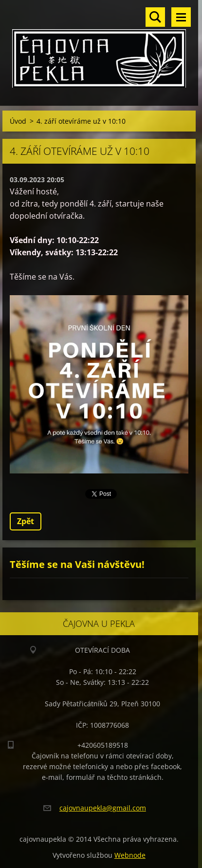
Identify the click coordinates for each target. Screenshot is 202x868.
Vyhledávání (155, 17)
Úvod (18, 121)
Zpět (26, 521)
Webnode (130, 855)
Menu (181, 17)
